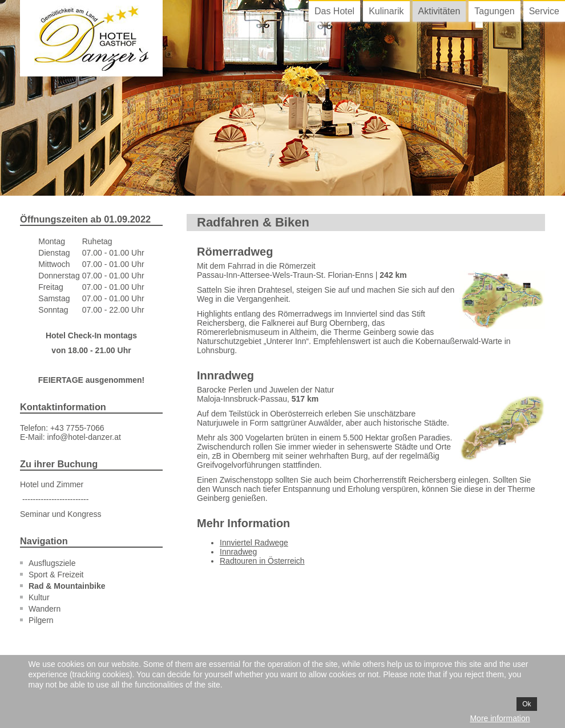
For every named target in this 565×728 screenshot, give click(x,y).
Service (544, 11)
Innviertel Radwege (254, 543)
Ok (526, 704)
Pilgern (41, 620)
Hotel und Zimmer (52, 484)
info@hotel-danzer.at (84, 437)
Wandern (45, 609)
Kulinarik (386, 11)
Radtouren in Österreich (262, 561)
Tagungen (494, 11)
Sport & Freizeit (56, 575)
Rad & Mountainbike (67, 586)
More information (500, 718)
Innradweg (238, 552)
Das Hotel (334, 11)
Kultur (39, 597)
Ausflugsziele (52, 563)
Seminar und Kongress (60, 514)
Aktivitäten (439, 11)
